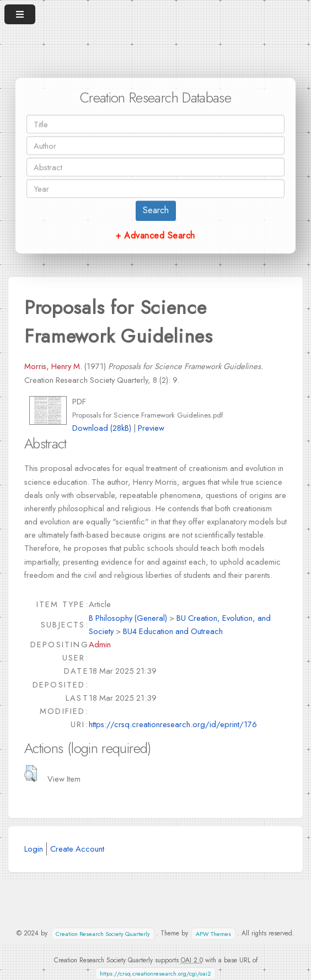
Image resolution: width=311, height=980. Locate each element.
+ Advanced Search (155, 235)
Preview (151, 428)
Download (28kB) (102, 428)
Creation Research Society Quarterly (103, 933)
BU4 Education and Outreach (173, 631)
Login (34, 849)
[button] (31, 773)
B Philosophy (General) (128, 618)
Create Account (77, 849)
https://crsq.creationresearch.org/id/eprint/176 (173, 724)
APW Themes (213, 933)
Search (156, 210)
